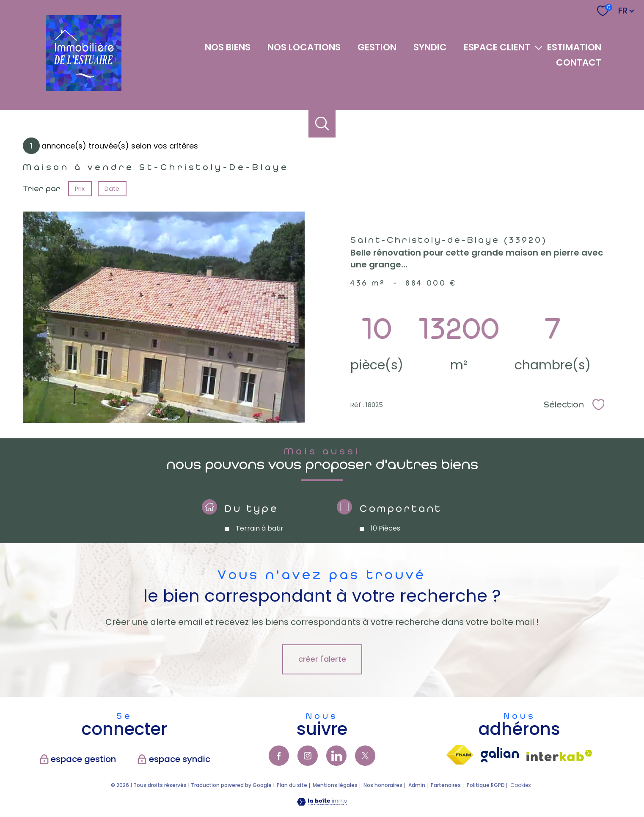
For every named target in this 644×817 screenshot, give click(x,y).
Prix (80, 189)
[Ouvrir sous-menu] (539, 47)
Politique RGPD (486, 785)
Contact (579, 62)
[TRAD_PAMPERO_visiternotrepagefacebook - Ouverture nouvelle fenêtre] (279, 756)
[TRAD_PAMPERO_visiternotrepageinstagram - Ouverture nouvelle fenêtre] (308, 756)
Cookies (521, 785)
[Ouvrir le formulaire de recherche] (322, 124)
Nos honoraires (383, 785)
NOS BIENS (228, 48)
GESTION (377, 48)
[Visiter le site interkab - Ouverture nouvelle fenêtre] (559, 755)
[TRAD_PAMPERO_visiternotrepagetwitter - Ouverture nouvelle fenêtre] (365, 756)
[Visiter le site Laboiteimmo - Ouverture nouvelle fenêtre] (322, 803)
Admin (417, 785)
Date (112, 189)
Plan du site (292, 785)
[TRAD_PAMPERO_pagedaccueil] (84, 88)
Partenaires (446, 785)
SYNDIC (430, 48)
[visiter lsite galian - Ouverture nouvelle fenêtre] (500, 755)
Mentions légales (335, 785)
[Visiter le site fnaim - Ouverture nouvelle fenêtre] (460, 755)
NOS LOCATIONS (304, 48)
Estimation (574, 48)
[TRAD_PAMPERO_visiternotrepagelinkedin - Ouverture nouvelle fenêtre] (336, 756)
